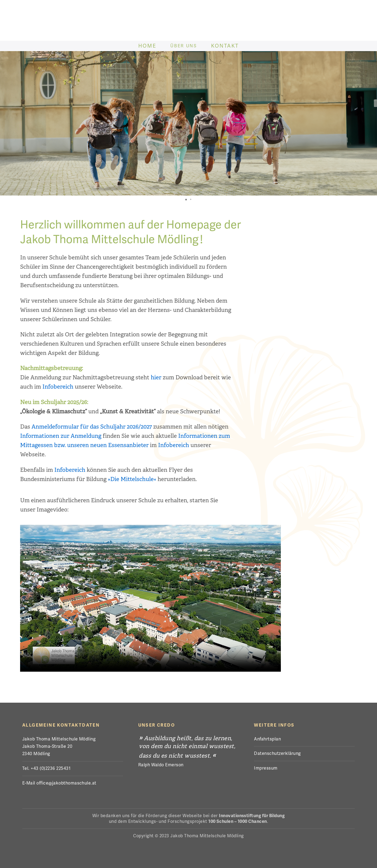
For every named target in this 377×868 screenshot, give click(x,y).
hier (156, 377)
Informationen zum (204, 436)
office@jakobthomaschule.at (66, 783)
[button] (186, 200)
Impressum (266, 768)
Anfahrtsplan (267, 739)
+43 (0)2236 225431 (51, 768)
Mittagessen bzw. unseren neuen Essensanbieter (84, 445)
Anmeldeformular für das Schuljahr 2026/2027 (92, 427)
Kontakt (226, 46)
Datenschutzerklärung (277, 753)
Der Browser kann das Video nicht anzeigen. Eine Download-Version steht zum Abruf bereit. (150, 598)
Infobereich (58, 387)
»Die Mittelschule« (132, 479)
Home (147, 46)
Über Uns (184, 46)
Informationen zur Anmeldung (61, 436)
